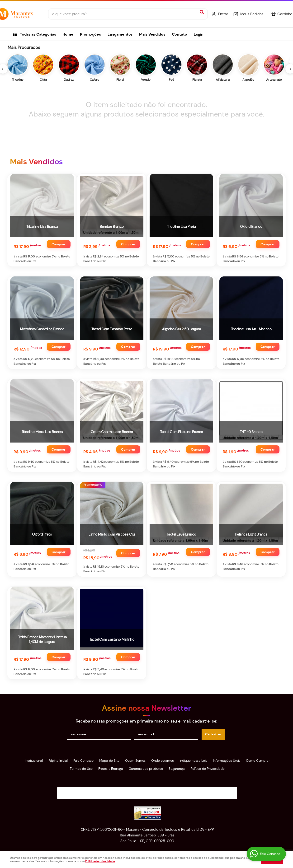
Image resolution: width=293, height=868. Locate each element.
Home (68, 34)
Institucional (34, 761)
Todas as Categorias (38, 34)
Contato (180, 34)
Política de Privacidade (208, 769)
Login (199, 34)
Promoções (90, 34)
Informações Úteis (227, 761)
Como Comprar (258, 761)
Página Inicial (58, 761)
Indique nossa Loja (194, 761)
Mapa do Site (109, 761)
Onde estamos (162, 761)
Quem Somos (135, 761)
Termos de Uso (81, 769)
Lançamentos (120, 34)
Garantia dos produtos (146, 769)
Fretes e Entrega (111, 769)
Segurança (177, 769)
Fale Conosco (83, 761)
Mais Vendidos (152, 34)
